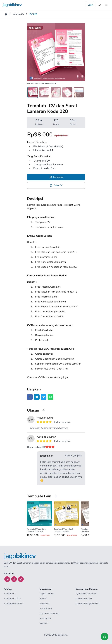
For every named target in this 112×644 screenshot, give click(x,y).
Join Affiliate (46, 609)
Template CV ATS (12, 599)
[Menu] (106, 5)
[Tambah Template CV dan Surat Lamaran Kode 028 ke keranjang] (56, 177)
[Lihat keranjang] (105, 637)
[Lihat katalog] (56, 496)
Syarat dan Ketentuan (86, 594)
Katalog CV (18, 14)
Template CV (10, 594)
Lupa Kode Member (49, 614)
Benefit (43, 599)
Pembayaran (46, 618)
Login (90, 5)
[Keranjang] (100, 5)
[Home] (6, 14)
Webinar (44, 623)
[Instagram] (7, 579)
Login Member (47, 594)
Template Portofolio (13, 604)
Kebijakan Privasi (84, 599)
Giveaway (44, 604)
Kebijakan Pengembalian (87, 604)
